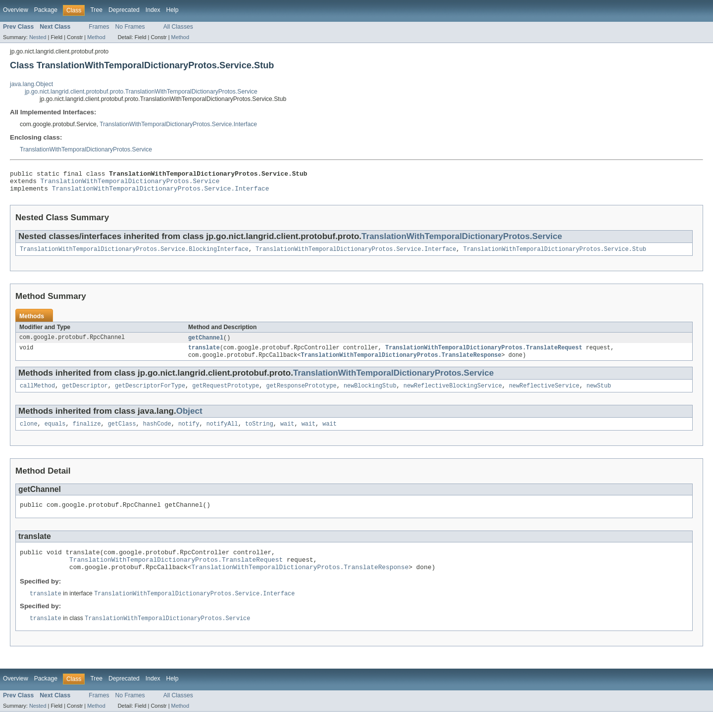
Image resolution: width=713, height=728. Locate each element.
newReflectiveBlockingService (453, 394)
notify (189, 433)
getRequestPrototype (226, 394)
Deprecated (124, 10)
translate (204, 354)
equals (55, 433)
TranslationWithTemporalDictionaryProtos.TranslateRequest (484, 354)
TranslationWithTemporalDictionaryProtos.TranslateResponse (401, 362)
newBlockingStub (370, 394)
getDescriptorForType (150, 394)
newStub (599, 394)
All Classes (178, 27)
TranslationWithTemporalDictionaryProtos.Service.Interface (178, 124)
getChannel (206, 343)
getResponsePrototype (301, 394)
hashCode (157, 433)
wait (287, 433)
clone (29, 433)
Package (46, 10)
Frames (99, 27)
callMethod (37, 394)
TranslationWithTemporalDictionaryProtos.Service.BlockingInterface (134, 254)
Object (189, 419)
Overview (16, 10)
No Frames (130, 27)
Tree (96, 10)
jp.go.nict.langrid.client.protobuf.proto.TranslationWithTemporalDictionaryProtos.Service (141, 92)
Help (173, 10)
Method (96, 37)
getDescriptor (85, 394)
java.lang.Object (31, 84)
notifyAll (222, 433)
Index (153, 10)
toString (259, 433)
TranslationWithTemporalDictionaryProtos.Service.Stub (555, 254)
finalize (87, 433)
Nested (38, 37)
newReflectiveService (544, 394)
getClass (122, 433)
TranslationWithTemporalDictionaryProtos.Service (86, 149)
